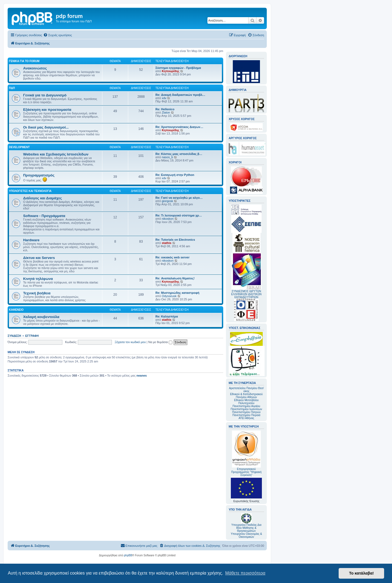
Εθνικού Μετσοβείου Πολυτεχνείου (246, 402)
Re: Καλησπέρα (167, 316)
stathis (166, 243)
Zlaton (166, 112)
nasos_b (167, 157)
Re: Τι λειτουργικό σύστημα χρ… (179, 215)
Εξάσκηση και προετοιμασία (47, 110)
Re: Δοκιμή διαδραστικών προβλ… (180, 95)
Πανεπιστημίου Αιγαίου (246, 406)
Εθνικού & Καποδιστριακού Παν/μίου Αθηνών (246, 396)
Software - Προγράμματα (44, 216)
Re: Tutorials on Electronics (175, 240)
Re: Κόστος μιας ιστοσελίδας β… (179, 154)
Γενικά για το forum (24, 61)
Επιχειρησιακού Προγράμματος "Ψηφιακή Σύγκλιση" (246, 454)
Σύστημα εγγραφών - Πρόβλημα (178, 68)
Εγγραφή (32, 336)
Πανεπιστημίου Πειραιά (246, 415)
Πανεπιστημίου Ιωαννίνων (246, 409)
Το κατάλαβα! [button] (361, 573)
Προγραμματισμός (39, 175)
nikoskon (168, 219)
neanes (142, 376)
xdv (164, 98)
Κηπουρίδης (171, 71)
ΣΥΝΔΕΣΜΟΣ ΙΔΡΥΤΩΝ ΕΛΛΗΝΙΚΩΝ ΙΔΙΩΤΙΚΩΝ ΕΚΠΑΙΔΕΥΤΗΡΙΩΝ (246, 294)
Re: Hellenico (165, 109)
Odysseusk (169, 296)
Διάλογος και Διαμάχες (42, 198)
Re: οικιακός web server (172, 257)
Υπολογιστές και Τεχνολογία (30, 191)
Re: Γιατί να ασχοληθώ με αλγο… (179, 198)
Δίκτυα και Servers (39, 258)
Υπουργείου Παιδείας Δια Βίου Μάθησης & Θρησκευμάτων (246, 528)
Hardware (31, 240)
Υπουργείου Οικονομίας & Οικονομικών (246, 535)
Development (19, 147)
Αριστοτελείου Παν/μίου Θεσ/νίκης (246, 390)
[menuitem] (58, 35)
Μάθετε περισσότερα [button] (245, 573)
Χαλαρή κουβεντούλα (41, 317)
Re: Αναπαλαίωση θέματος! (175, 278)
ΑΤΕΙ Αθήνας (246, 418)
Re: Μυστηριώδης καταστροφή (177, 293)
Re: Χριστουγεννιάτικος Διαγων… (179, 127)
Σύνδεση (14, 336)
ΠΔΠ (12, 88)
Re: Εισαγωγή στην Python (175, 175)
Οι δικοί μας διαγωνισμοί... (46, 127)
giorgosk (167, 201)
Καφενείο (16, 310)
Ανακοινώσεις (35, 68)
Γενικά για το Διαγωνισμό (45, 95)
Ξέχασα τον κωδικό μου (130, 342)
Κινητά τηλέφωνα (38, 279)
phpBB (128, 555)
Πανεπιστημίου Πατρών (246, 412)
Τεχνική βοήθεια (37, 293)
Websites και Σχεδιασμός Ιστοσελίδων (56, 154)
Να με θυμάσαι (160, 342)
